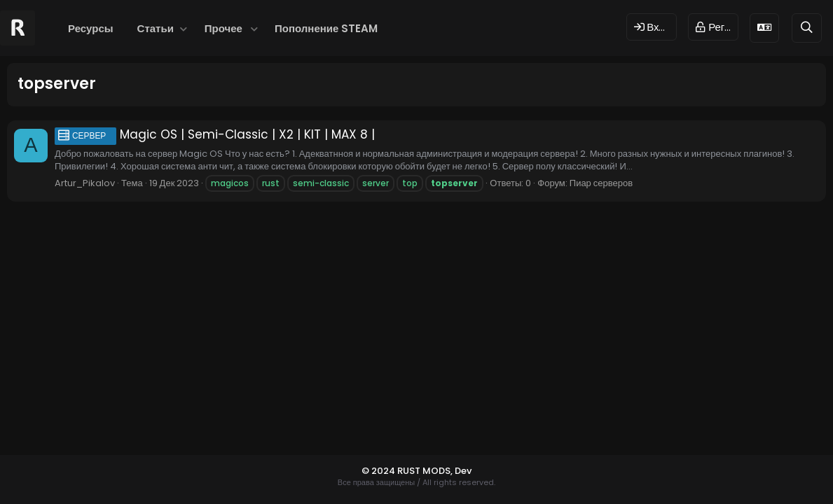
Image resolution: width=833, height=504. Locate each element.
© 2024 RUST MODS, (408, 471)
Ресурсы (91, 28)
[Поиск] (807, 28)
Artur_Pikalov (85, 183)
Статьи (156, 28)
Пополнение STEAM (326, 28)
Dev (463, 471)
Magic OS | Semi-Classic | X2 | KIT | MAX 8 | (215, 134)
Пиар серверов (601, 183)
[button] (184, 28)
